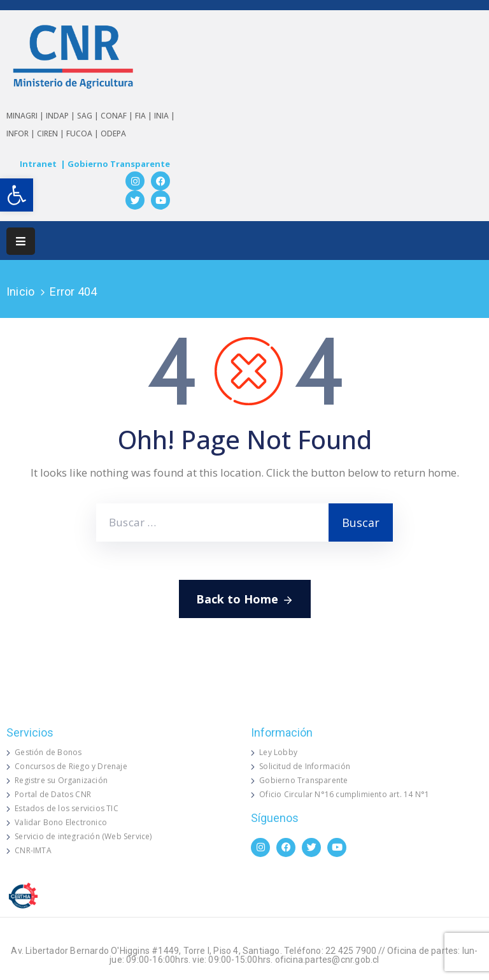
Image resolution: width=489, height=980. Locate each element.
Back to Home (245, 600)
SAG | (89, 116)
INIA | (165, 116)
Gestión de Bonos (48, 752)
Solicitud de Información (305, 766)
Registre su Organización (61, 780)
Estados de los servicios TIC (67, 808)
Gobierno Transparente (303, 780)
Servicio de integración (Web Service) (83, 836)
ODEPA (113, 133)
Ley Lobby (278, 752)
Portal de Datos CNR (53, 794)
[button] (17, 195)
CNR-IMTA (33, 850)
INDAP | (61, 116)
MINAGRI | (26, 116)
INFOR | (22, 133)
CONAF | (118, 116)
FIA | (145, 116)
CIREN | (52, 133)
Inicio (20, 292)
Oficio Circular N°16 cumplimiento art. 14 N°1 (344, 794)
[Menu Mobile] (21, 241)
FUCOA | (83, 133)
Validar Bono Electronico (61, 822)
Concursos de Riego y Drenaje (71, 766)
